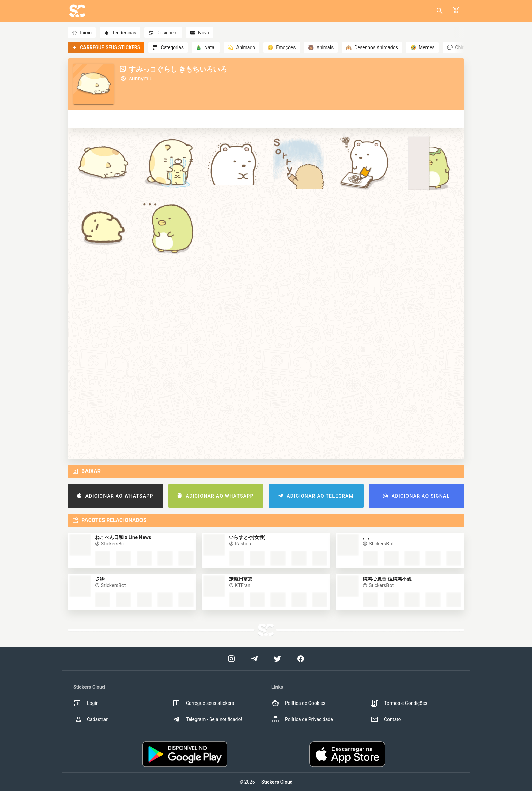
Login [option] (86, 703)
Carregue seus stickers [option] (203, 703)
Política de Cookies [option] (298, 703)
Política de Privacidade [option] (302, 719)
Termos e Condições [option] (399, 703)
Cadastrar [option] (90, 719)
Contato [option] (386, 719)
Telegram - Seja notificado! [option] (207, 719)
